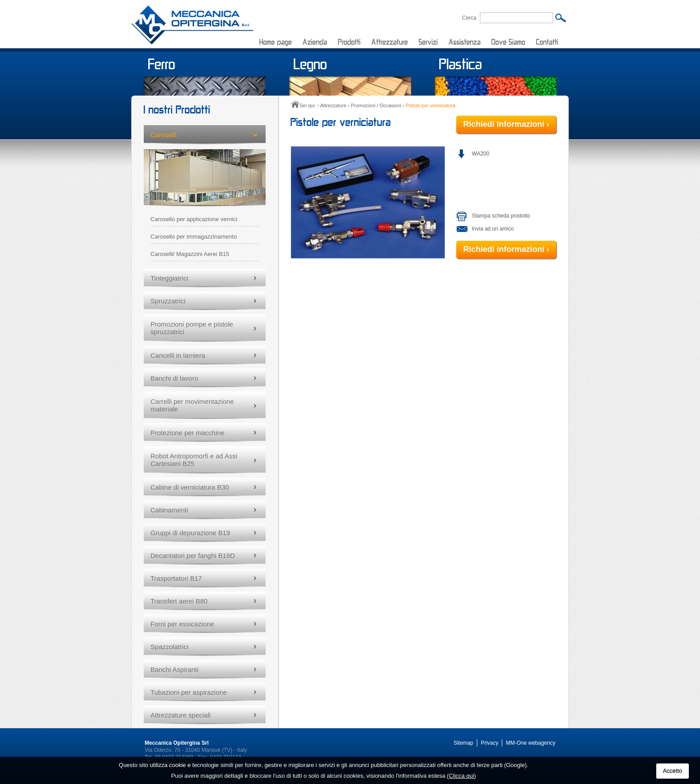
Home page (276, 42)
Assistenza (465, 42)
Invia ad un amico (493, 229)
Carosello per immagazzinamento (194, 237)
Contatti (547, 42)
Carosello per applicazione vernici (194, 219)
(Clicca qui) (461, 776)
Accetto (673, 771)
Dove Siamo (508, 42)
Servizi (428, 42)
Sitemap (463, 743)
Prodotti (349, 42)
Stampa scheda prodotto (501, 216)
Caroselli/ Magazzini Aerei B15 (190, 254)
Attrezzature (390, 42)
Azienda (315, 42)
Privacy (490, 743)
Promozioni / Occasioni (376, 105)
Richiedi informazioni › (506, 124)
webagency (542, 743)
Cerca (469, 18)
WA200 (481, 154)
